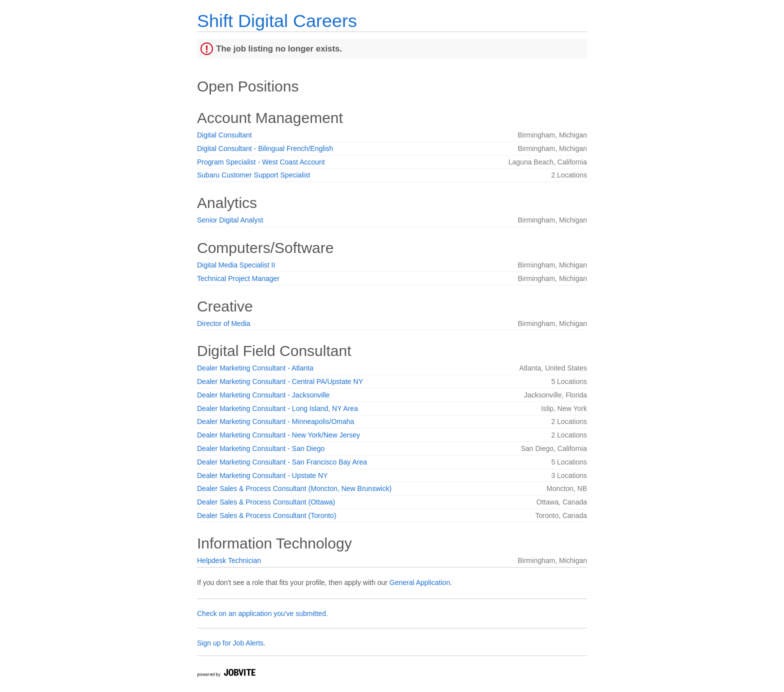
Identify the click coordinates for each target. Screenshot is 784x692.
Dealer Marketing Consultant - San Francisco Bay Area (282, 462)
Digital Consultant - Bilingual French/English (265, 148)
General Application (420, 582)
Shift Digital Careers (277, 21)
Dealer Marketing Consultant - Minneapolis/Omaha (275, 421)
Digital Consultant (224, 135)
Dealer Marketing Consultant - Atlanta (255, 368)
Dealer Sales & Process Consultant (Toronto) (267, 515)
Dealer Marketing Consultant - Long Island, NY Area (277, 408)
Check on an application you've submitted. (262, 613)
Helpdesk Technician (229, 560)
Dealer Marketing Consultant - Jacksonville (263, 395)
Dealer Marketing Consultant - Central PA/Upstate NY (280, 381)
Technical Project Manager (238, 278)
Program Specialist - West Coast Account (261, 162)
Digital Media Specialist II (236, 265)
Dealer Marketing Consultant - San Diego (261, 448)
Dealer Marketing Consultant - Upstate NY (262, 475)
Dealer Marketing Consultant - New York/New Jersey (278, 435)
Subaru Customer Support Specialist (253, 175)
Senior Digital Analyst (230, 220)
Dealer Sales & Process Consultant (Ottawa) (266, 502)
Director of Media (224, 323)
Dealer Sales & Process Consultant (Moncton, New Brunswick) (294, 488)
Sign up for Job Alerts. (231, 643)
